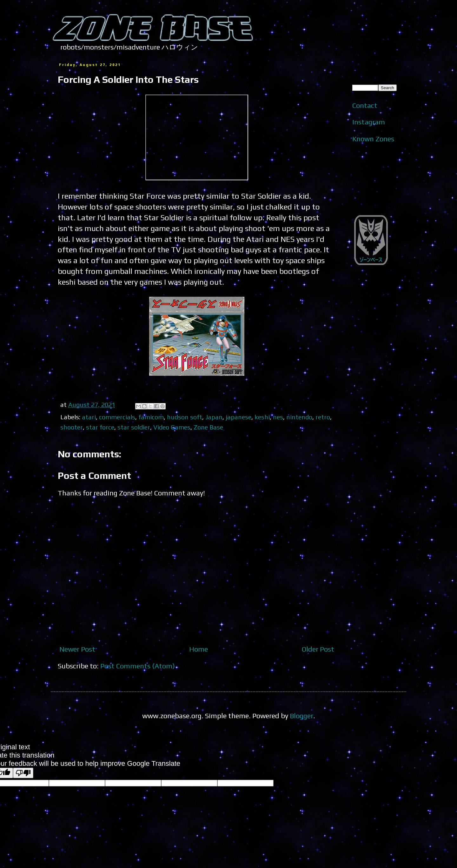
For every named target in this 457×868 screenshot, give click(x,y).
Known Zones (373, 139)
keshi (262, 417)
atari (89, 417)
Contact (365, 105)
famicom (151, 417)
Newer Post (77, 649)
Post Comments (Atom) (138, 666)
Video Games (172, 427)
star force (100, 427)
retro (323, 417)
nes (278, 417)
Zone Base (208, 427)
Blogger (301, 716)
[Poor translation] (23, 773)
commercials (117, 417)
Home (199, 649)
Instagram (369, 122)
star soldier (134, 427)
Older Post (318, 649)
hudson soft (185, 417)
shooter (72, 427)
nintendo (299, 417)
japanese (238, 417)
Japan (214, 417)
